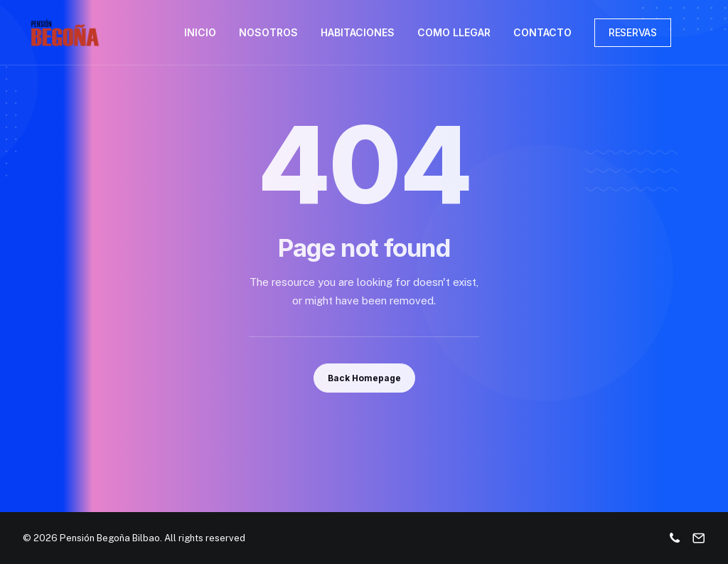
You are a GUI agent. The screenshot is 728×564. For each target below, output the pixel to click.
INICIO (200, 32)
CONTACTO (542, 32)
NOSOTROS (268, 32)
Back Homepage (364, 378)
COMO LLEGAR (454, 32)
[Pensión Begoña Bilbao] (65, 33)
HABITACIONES (358, 32)
